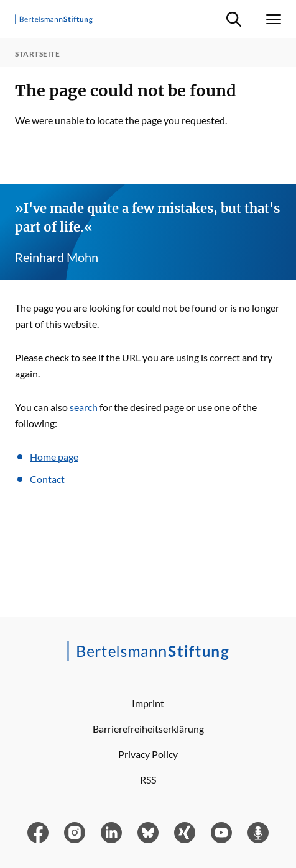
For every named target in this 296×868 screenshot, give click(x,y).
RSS (148, 780)
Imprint (148, 703)
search (84, 407)
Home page (54, 457)
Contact (47, 479)
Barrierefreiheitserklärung (148, 729)
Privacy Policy (148, 754)
